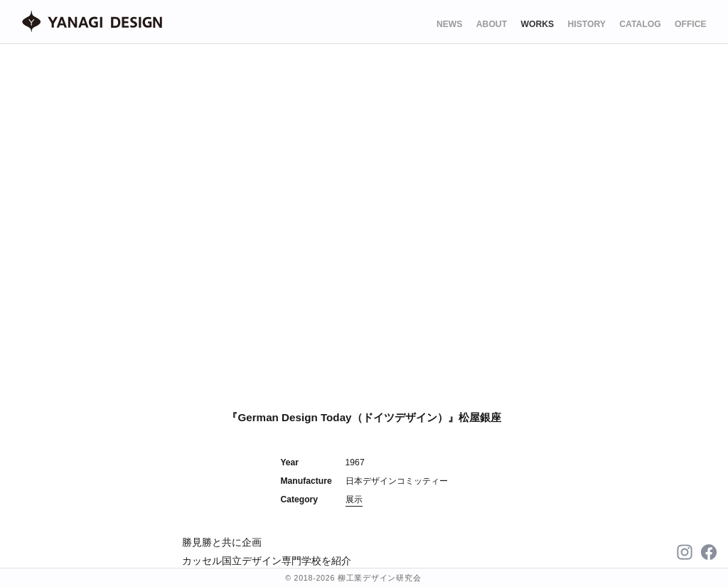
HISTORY (587, 24)
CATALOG (640, 24)
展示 (354, 499)
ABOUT (492, 24)
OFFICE (691, 24)
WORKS (537, 24)
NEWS (449, 24)
